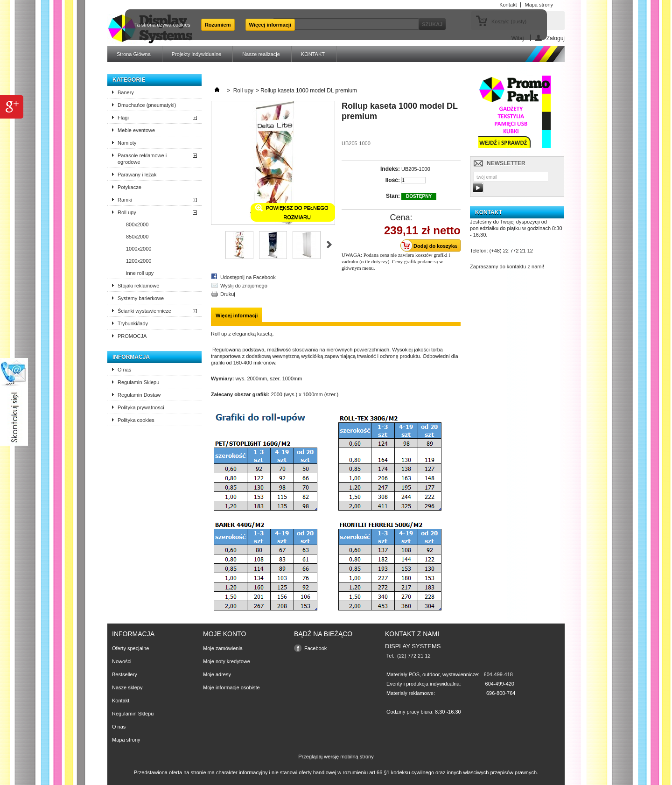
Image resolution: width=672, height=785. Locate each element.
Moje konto (224, 634)
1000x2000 (139, 249)
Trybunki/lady (133, 323)
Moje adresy (217, 674)
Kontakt (121, 701)
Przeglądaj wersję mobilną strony (336, 757)
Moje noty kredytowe (227, 661)
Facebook (315, 648)
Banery (126, 92)
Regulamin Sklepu (138, 382)
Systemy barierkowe (141, 298)
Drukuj (228, 294)
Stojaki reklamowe (138, 286)
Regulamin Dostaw (139, 395)
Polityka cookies (136, 420)
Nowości (122, 661)
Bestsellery (125, 674)
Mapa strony (126, 740)
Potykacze (129, 187)
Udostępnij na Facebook (248, 277)
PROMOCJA (132, 336)
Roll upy (127, 212)
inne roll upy (140, 273)
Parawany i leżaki (138, 175)
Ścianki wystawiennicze (144, 311)
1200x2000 (139, 261)
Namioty (127, 143)
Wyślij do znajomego (244, 286)
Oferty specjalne (130, 648)
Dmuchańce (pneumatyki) (147, 105)
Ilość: (393, 180)
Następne (329, 245)
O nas (124, 370)
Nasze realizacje (261, 54)
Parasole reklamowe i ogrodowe (142, 159)
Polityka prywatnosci (141, 407)
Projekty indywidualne (196, 54)
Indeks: (390, 169)
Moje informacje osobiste (231, 687)
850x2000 (137, 237)
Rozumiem (218, 25)
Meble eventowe (136, 130)
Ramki (125, 200)
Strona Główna (134, 54)
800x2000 (137, 224)
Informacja (131, 357)
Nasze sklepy (127, 687)
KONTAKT (313, 54)
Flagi (123, 118)
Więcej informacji (270, 25)
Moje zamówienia (223, 648)
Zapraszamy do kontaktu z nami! (507, 266)
